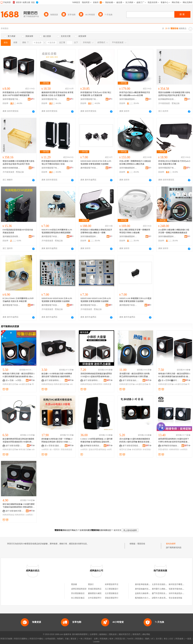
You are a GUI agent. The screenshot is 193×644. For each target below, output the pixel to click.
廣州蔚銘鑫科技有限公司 (146, 589)
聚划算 (74, 639)
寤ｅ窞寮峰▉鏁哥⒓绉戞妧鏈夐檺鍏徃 (170, 380)
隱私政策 (113, 634)
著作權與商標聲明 (80, 634)
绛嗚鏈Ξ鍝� (25, 449)
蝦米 (111, 639)
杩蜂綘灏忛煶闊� (10, 449)
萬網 (147, 639)
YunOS (130, 639)
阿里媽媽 (104, 639)
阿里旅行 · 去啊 (91, 639)
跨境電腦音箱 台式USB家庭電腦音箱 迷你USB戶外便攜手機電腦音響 (18, 94)
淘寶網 (60, 639)
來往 (166, 639)
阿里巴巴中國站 (36, 639)
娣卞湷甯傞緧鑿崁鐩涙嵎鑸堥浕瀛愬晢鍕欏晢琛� (15, 446)
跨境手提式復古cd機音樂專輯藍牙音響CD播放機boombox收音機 (135, 94)
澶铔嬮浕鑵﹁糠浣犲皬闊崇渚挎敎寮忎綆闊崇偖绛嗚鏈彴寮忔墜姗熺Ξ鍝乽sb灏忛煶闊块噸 (135, 375)
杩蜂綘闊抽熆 (47, 384)
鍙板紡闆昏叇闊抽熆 (97, 449)
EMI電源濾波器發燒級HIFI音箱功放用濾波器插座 (18, 231)
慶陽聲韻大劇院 (95, 593)
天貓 (67, 639)
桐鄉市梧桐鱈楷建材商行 (11, 168)
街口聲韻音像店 (78, 598)
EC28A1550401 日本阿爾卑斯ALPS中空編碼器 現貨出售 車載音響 (18, 300)
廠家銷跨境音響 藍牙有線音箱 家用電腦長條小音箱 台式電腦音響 (57, 94)
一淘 (80, 639)
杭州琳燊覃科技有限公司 (167, 99)
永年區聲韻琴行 (95, 598)
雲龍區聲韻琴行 (112, 598)
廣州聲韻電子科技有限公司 (89, 168)
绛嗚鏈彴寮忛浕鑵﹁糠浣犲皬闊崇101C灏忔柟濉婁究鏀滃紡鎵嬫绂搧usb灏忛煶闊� (174, 375)
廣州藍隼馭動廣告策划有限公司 (148, 584)
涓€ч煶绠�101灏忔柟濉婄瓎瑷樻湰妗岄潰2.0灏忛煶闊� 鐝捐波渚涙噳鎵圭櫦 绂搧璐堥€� (135, 440)
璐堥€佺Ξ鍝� (125, 449)
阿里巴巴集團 (6, 639)
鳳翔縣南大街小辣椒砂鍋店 (147, 598)
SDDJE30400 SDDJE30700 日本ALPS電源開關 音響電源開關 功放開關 (96, 163)
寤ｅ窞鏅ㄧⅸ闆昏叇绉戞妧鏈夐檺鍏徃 (15, 380)
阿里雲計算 (120, 639)
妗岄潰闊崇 (137, 449)
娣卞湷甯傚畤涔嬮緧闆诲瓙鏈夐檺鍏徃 (15, 511)
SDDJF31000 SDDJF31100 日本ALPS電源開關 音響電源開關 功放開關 (96, 300)
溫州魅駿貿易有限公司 (11, 236)
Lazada (96, 642)
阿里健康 (179, 639)
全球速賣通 (50, 639)
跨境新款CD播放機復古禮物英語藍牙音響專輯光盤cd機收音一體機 (96, 231)
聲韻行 (91, 584)
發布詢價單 (171, 544)
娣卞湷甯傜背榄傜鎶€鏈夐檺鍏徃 (131, 446)
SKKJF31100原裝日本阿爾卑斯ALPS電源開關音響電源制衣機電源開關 (57, 231)
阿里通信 (139, 639)
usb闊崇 (45, 449)
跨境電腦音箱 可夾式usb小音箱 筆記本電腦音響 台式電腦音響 (96, 94)
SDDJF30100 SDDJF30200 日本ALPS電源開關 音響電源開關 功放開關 (57, 300)
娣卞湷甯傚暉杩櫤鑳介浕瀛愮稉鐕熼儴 (54, 380)
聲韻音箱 (141, 544)
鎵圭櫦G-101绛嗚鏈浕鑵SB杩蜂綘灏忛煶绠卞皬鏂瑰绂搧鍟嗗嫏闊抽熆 (57, 375)
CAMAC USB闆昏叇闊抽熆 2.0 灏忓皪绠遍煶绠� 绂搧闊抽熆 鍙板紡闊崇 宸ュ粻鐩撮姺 (96, 440)
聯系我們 (136, 634)
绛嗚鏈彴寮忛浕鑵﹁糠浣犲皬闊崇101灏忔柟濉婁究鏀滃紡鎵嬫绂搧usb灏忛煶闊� (19, 375)
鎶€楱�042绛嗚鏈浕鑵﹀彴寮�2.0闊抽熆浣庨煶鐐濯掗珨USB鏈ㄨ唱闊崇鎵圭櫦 (57, 440)
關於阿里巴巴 (125, 634)
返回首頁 (117, 530)
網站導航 (146, 634)
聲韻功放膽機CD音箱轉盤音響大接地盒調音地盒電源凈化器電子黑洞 (174, 94)
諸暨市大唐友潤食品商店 (162, 598)
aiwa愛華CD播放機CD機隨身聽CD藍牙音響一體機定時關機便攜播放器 (174, 231)
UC (152, 639)
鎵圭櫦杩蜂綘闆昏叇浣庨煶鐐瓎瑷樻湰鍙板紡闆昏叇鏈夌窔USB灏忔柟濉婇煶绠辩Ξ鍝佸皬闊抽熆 (18, 440)
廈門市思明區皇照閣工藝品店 (164, 593)
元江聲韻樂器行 (112, 589)
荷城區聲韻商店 (95, 589)
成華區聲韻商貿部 (79, 589)
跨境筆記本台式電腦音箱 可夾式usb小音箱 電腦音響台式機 (174, 163)
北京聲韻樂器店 (112, 593)
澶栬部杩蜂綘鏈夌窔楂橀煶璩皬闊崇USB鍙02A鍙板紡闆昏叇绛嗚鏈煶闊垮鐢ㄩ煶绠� (96, 375)
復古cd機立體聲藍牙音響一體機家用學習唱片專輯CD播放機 (135, 231)
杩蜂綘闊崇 (98, 384)
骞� (32, 380)
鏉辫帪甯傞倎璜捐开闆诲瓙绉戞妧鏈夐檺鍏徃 (92, 446)
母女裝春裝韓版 (175, 598)
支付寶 (159, 639)
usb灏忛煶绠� (25, 384)
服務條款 (103, 634)
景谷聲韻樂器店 (78, 593)
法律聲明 (93, 634)
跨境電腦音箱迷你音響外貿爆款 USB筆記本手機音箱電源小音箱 (57, 163)
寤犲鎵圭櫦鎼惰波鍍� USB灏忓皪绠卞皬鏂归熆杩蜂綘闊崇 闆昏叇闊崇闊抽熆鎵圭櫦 (19, 506)
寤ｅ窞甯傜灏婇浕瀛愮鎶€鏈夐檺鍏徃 (54, 446)
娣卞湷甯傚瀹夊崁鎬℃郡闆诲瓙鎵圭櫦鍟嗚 (131, 380)
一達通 (188, 639)
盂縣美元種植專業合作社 (146, 593)
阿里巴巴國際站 (21, 639)
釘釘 (171, 639)
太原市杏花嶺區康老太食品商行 (165, 584)
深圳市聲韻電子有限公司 (11, 99)
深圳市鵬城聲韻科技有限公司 (128, 99)
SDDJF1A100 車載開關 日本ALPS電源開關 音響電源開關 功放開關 (135, 300)
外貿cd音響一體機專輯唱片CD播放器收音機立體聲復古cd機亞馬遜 (135, 163)
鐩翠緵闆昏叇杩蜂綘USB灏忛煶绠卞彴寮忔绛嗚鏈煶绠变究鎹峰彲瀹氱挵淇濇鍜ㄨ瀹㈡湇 (174, 440)
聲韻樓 (74, 584)
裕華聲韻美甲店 (112, 584)
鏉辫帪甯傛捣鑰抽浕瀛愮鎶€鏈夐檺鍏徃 (170, 446)
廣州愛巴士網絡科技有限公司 (164, 589)
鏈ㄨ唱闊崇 (55, 449)
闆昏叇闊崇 (163, 449)
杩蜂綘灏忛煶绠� (10, 384)
